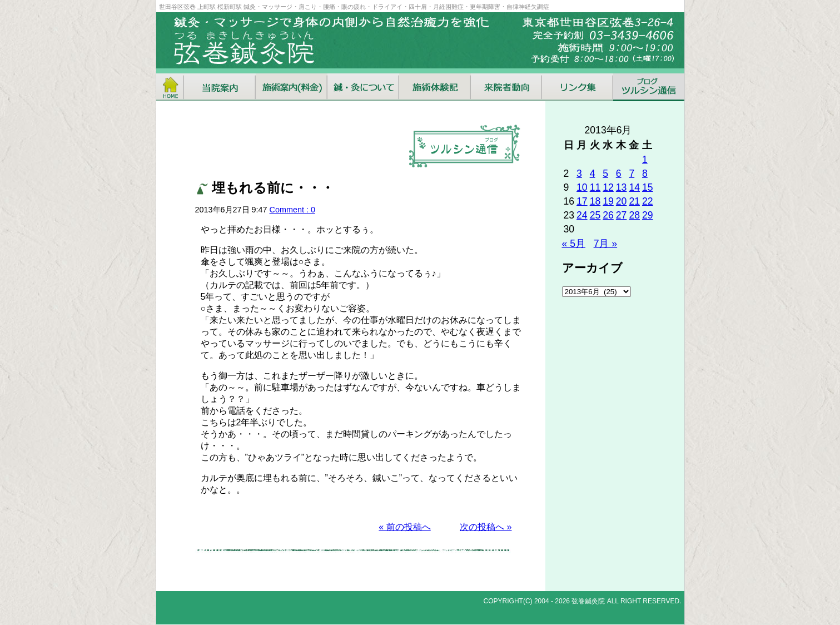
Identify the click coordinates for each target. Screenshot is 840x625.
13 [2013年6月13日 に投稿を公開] (622, 187)
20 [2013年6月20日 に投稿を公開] (622, 201)
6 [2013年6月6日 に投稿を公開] (619, 173)
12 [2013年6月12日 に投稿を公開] (608, 187)
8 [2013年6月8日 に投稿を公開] (645, 173)
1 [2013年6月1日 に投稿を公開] (645, 160)
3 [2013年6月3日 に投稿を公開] (579, 173)
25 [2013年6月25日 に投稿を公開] (595, 215)
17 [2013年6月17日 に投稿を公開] (582, 201)
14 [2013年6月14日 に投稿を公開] (634, 187)
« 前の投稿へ (404, 527)
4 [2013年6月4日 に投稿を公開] (593, 173)
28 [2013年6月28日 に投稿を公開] (634, 215)
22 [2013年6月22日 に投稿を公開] (648, 201)
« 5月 (574, 244)
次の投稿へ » (486, 527)
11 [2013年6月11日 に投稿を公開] (595, 187)
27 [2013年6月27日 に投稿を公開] (622, 215)
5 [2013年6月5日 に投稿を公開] (605, 173)
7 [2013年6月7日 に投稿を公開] (632, 173)
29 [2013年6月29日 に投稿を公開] (648, 215)
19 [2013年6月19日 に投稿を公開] (608, 201)
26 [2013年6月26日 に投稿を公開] (608, 215)
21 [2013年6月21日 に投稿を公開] (634, 201)
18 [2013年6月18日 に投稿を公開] (595, 201)
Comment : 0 (292, 210)
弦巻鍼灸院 (588, 601)
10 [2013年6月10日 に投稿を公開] (582, 187)
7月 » (605, 244)
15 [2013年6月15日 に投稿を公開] (648, 187)
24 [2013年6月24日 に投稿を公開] (582, 215)
